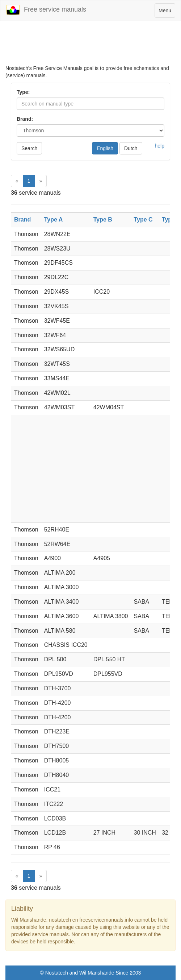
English (105, 148)
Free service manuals (46, 10)
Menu (167, 12)
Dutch (131, 148)
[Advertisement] (90, 46)
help (160, 146)
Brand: (25, 119)
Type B (103, 220)
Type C (143, 220)
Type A (54, 220)
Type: (23, 92)
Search (29, 148)
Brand (22, 220)
